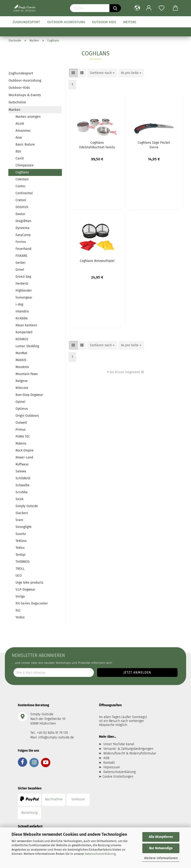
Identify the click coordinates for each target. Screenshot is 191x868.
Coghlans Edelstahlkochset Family (97, 145)
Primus (21, 430)
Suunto (21, 534)
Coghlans (22, 172)
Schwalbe (23, 485)
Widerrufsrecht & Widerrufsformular (130, 753)
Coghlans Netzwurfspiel (97, 261)
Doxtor (20, 214)
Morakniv (22, 367)
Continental (24, 193)
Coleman (22, 179)
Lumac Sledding (27, 346)
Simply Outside (27, 506)
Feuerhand (23, 249)
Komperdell (24, 332)
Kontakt (109, 763)
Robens (21, 444)
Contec (21, 186)
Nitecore (22, 388)
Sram (19, 520)
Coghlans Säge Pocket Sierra (154, 145)
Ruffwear (22, 464)
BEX (18, 151)
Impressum (112, 767)
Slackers (22, 513)
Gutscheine (17, 102)
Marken (14, 110)
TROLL (20, 569)
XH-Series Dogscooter (32, 603)
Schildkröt (23, 478)
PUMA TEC (23, 437)
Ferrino (21, 242)
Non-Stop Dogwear (29, 395)
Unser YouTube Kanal (119, 744)
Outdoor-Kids (104, 22)
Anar (19, 138)
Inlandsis (22, 311)
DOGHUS (22, 207)
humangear (24, 297)
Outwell (21, 423)
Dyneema (22, 228)
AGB (106, 758)
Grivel (20, 270)
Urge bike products (29, 583)
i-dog (19, 304)
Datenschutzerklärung (100, 854)
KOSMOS (22, 339)
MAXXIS (21, 360)
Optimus (22, 409)
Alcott (20, 124)
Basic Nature (25, 145)
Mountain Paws (27, 374)
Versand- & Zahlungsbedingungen (128, 749)
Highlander (24, 291)
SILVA (19, 499)
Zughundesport (26, 22)
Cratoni (21, 200)
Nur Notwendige (161, 848)
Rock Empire (25, 450)
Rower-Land (24, 457)
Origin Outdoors (27, 416)
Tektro (20, 548)
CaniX (20, 158)
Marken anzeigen (28, 117)
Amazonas (23, 131)
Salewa (21, 471)
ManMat (21, 353)
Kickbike (22, 318)
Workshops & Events (25, 95)
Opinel (20, 402)
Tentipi (21, 555)
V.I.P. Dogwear (25, 590)
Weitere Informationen (161, 858)
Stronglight (24, 527)
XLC (18, 610)
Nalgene (22, 381)
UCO (19, 576)
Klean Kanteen (26, 325)
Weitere (130, 22)
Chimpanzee (25, 165)
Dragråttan (23, 221)
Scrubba (22, 492)
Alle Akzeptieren (161, 837)
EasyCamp (23, 235)
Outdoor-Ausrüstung (66, 22)
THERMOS (23, 562)
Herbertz (22, 284)
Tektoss (21, 541)
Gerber (21, 263)
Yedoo (20, 617)
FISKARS (21, 256)
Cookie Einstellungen (118, 777)
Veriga (20, 596)
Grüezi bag (23, 277)
